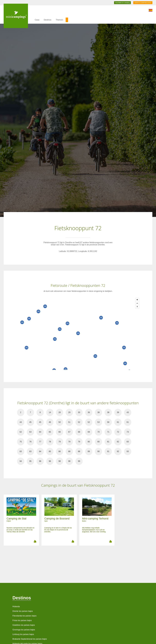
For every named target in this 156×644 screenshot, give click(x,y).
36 (89, 412)
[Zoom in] (137, 300)
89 (89, 451)
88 (69, 451)
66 (60, 432)
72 (118, 432)
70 (98, 432)
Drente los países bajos (23, 611)
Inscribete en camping (122, 3)
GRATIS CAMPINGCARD (143, 3)
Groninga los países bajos (24, 630)
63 (30, 432)
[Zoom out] (137, 303)
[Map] (80, 333)
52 (79, 422)
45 (30, 422)
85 (50, 451)
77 (40, 442)
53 (98, 422)
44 (21, 422)
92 (118, 451)
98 (60, 461)
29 (69, 412)
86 (60, 451)
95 (30, 461)
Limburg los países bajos (23, 634)
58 (108, 422)
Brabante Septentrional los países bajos (30, 639)
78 (50, 442)
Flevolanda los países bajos (24, 616)
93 (128, 451)
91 (108, 451)
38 (98, 412)
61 (118, 422)
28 (60, 412)
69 (89, 432)
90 (98, 451)
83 (128, 442)
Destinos (48, 20)
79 (60, 442)
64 (40, 432)
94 (21, 461)
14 (50, 412)
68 (79, 432)
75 (21, 442)
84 (40, 451)
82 (118, 442)
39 (118, 412)
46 (50, 422)
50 (60, 422)
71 (108, 432)
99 (79, 461)
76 (30, 442)
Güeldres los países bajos (24, 625)
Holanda (16, 606)
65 (50, 432)
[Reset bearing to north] (137, 307)
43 (128, 412)
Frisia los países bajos (22, 620)
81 (108, 442)
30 (79, 412)
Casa (37, 20)
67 (69, 432)
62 (21, 432)
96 (40, 461)
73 (128, 432)
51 (69, 422)
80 (89, 442)
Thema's (60, 20)
